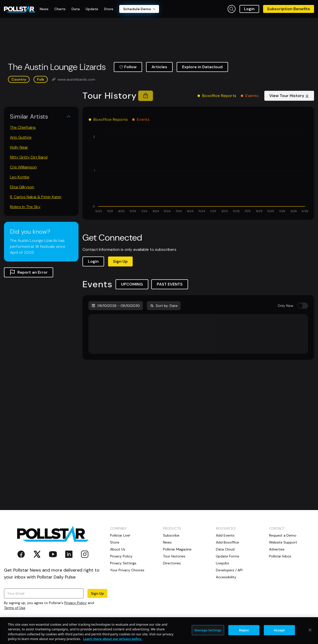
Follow (128, 67)
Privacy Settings (123, 563)
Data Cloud (225, 549)
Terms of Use (15, 608)
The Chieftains (23, 127)
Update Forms (228, 556)
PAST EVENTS (170, 284)
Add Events (225, 535)
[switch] (303, 306)
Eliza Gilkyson (22, 187)
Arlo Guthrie (21, 137)
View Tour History (289, 96)
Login (249, 9)
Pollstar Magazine (177, 549)
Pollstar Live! (120, 535)
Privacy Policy (76, 603)
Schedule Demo (139, 9)
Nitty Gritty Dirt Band (29, 157)
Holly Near (19, 147)
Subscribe (171, 535)
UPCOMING (132, 284)
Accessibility (226, 577)
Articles (159, 67)
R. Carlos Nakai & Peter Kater (36, 197)
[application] (198, 174)
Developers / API (229, 570)
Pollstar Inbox (280, 556)
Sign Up (120, 261)
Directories (172, 563)
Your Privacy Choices (127, 570)
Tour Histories (174, 556)
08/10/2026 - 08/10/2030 (116, 306)
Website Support (283, 542)
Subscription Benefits (289, 9)
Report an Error (29, 272)
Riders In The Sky (25, 207)
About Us (118, 549)
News (167, 542)
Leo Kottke (20, 177)
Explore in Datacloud (202, 67)
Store (115, 542)
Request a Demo (283, 535)
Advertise (277, 549)
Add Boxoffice (227, 542)
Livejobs (222, 563)
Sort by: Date (164, 306)
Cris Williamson (23, 167)
